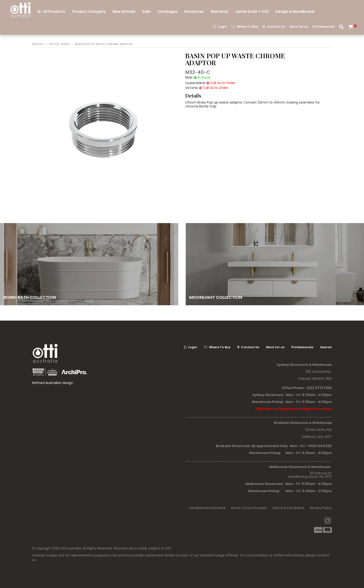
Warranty (219, 11)
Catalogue (167, 11)
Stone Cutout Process (249, 508)
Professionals (324, 27)
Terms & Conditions (288, 508)
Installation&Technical (207, 508)
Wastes (38, 44)
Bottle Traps (59, 44)
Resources (194, 11)
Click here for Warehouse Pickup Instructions (294, 409)
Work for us (299, 27)
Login (222, 27)
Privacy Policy (321, 508)
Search (341, 27)
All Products (54, 11)
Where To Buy (248, 27)
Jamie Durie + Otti (252, 11)
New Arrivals (124, 11)
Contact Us (276, 27)
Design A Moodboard (295, 11)
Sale (146, 11)
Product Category (89, 11)
